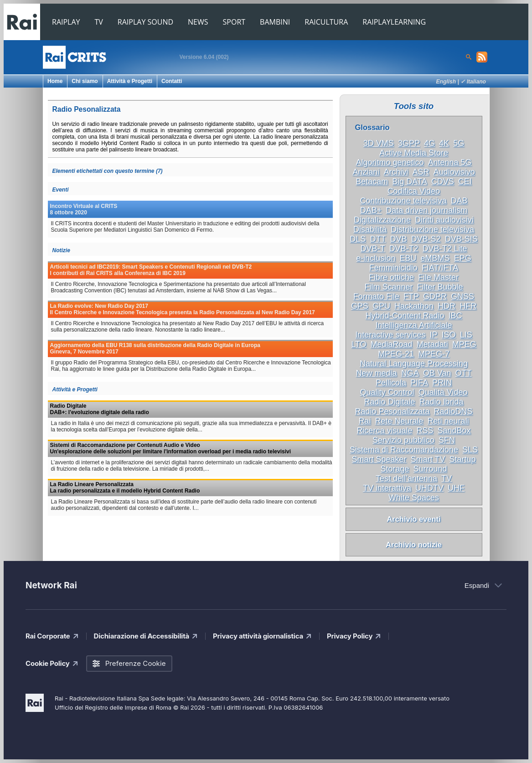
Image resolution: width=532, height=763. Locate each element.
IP (433, 335)
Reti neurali (448, 421)
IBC (455, 316)
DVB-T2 (403, 249)
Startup (462, 459)
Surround (430, 469)
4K (444, 143)
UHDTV (429, 488)
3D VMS (379, 143)
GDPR (435, 296)
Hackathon (414, 306)
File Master (438, 277)
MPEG (464, 344)
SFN (447, 440)
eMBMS (435, 258)
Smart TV (428, 459)
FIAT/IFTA (440, 268)
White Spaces (414, 498)
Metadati (432, 344)
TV (99, 22)
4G (429, 143)
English (446, 82)
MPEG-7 (434, 354)
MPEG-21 (396, 354)
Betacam (372, 182)
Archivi (396, 172)
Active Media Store (414, 153)
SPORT (234, 22)
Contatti (172, 81)
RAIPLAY (66, 22)
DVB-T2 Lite (445, 249)
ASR (421, 172)
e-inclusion (376, 258)
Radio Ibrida (442, 402)
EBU (408, 258)
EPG (463, 258)
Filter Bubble (440, 287)
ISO (449, 335)
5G (459, 143)
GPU (381, 306)
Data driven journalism (426, 210)
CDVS (443, 182)
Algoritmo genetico (390, 162)
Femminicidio (393, 268)
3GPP (409, 143)
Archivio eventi (413, 519)
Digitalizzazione (382, 220)
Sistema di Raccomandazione (404, 450)
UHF (456, 488)
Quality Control (387, 392)
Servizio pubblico (403, 440)
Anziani (366, 172)
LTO (359, 344)
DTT (378, 239)
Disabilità (370, 229)
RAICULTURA (326, 22)
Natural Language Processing (414, 363)
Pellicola (391, 383)
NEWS (198, 22)
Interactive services (390, 335)
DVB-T (372, 249)
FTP (411, 296)
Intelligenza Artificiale (413, 325)
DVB (398, 239)
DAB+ (371, 210)
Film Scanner (388, 287)
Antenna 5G (450, 162)
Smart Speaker (379, 459)
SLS (470, 450)
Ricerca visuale (384, 431)
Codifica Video (414, 191)
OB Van (437, 373)
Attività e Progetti (130, 81)
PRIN (442, 383)
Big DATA (409, 182)
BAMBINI (275, 22)
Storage (395, 469)
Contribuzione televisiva (403, 201)
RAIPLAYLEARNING (394, 22)
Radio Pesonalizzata (392, 411)
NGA (410, 373)
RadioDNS (453, 411)
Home (55, 81)
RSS (425, 431)
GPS (360, 306)
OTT (463, 373)
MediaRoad (392, 344)
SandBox (454, 431)
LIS (466, 335)
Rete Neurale (399, 421)
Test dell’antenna (406, 478)
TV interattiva (387, 488)
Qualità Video (443, 392)
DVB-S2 (426, 239)
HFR (468, 306)
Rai (364, 421)
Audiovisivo (454, 172)
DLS (358, 239)
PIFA (419, 383)
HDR (447, 306)
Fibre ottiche (391, 277)
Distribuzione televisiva (432, 229)
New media (377, 373)
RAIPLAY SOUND (145, 22)
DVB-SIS (461, 239)
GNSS (462, 296)
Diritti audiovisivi (444, 220)
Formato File (376, 296)
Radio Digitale (389, 402)
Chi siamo (85, 81)
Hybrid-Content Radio (405, 316)
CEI (465, 182)
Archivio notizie (414, 545)
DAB (459, 201)
